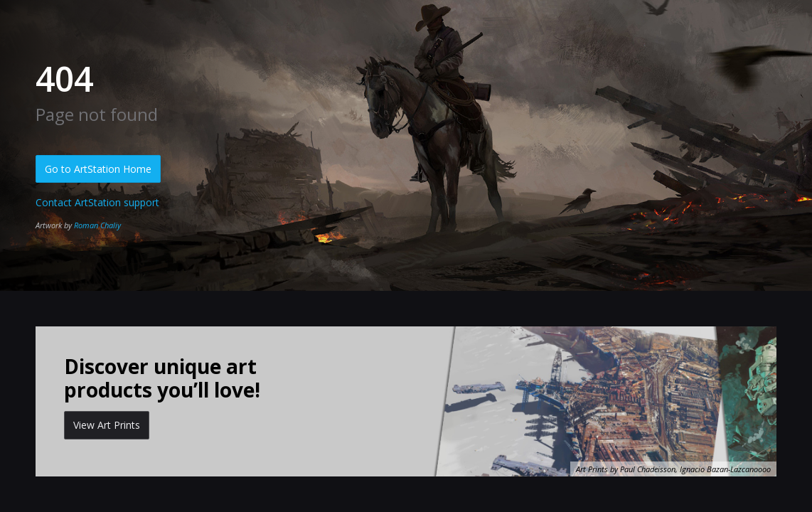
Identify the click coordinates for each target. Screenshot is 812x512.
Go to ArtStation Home (98, 169)
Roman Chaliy (97, 225)
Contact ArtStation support (97, 202)
